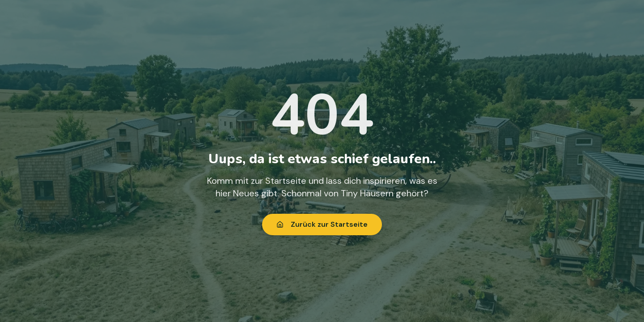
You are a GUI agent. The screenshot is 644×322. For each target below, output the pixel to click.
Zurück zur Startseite (322, 224)
